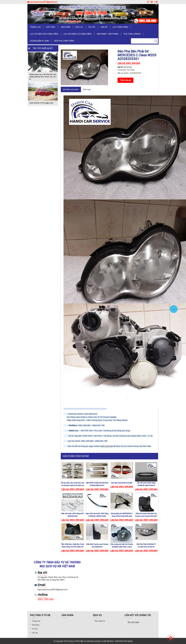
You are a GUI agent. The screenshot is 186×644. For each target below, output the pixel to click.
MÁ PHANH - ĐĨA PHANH (108, 34)
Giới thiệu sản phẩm (71, 89)
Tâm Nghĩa (128, 641)
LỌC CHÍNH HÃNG (120, 27)
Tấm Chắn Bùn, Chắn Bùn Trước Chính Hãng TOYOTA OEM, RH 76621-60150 (73, 547)
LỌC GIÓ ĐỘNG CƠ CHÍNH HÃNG (78, 34)
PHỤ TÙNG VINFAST (132, 34)
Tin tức (92, 27)
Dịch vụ (79, 27)
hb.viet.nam (134, 622)
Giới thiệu (51, 27)
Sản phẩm (65, 27)
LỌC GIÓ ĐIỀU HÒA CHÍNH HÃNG (44, 34)
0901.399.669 (107, 446)
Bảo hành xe (100, 621)
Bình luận (87, 89)
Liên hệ (104, 27)
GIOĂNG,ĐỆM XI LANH (40, 41)
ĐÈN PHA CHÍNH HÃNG (64, 41)
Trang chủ (35, 27)
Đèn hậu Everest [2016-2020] (122, 483)
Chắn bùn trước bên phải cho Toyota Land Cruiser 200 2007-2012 (146, 516)
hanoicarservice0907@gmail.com (42, 2)
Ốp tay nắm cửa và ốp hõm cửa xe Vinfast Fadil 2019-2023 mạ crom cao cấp (73, 485)
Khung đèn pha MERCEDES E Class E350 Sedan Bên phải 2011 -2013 (122, 516)
